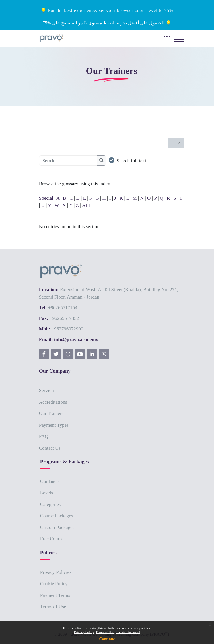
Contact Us (50, 448)
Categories (51, 504)
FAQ (44, 436)
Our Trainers (51, 413)
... (178, 142)
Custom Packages (57, 527)
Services (47, 390)
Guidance (49, 481)
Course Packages (57, 516)
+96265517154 (63, 308)
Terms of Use (53, 607)
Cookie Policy (54, 584)
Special (46, 198)
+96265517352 (64, 318)
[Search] (68, 161)
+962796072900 (67, 329)
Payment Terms (55, 595)
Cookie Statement (128, 632)
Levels (47, 493)
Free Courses (53, 539)
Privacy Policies (56, 572)
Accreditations (53, 402)
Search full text (131, 161)
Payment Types (54, 425)
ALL (87, 205)
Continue (107, 639)
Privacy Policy (84, 632)
